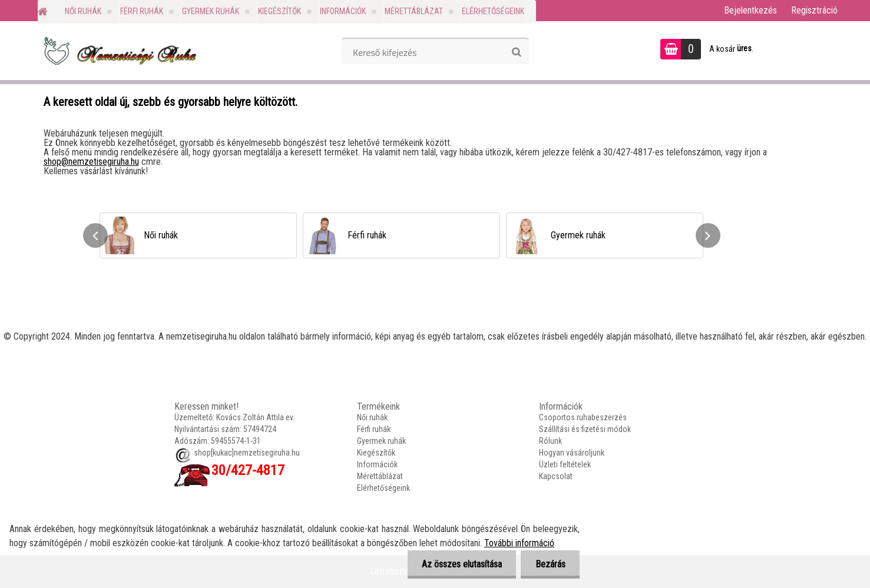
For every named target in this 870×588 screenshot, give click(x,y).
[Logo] (119, 51)
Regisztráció (814, 10)
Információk (343, 11)
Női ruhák (83, 11)
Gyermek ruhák (211, 11)
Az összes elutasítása (461, 564)
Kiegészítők (279, 11)
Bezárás (550, 564)
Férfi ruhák (142, 11)
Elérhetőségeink (493, 11)
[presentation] (95, 235)
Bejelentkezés (750, 10)
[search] (516, 52)
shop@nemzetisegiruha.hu (91, 162)
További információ (519, 543)
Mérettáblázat (414, 11)
